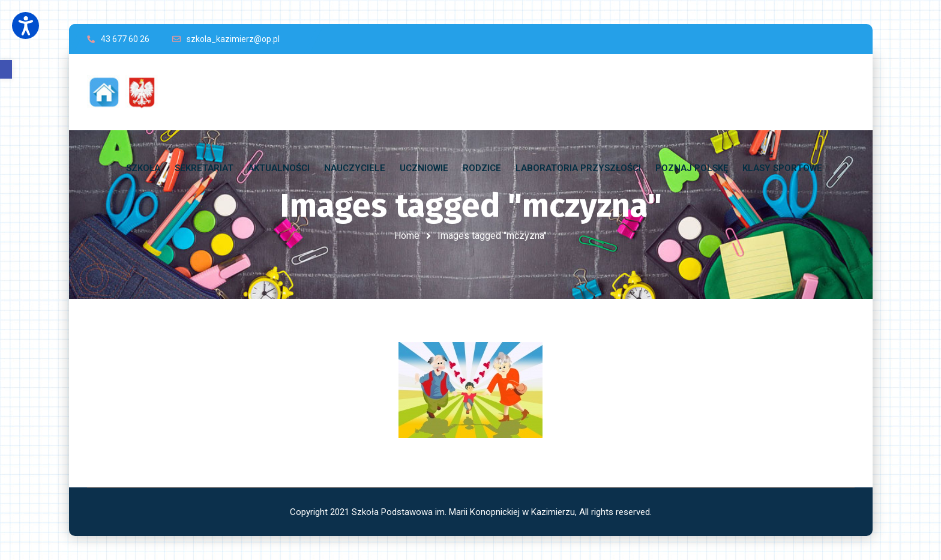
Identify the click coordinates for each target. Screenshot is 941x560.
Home (407, 236)
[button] (6, 69)
